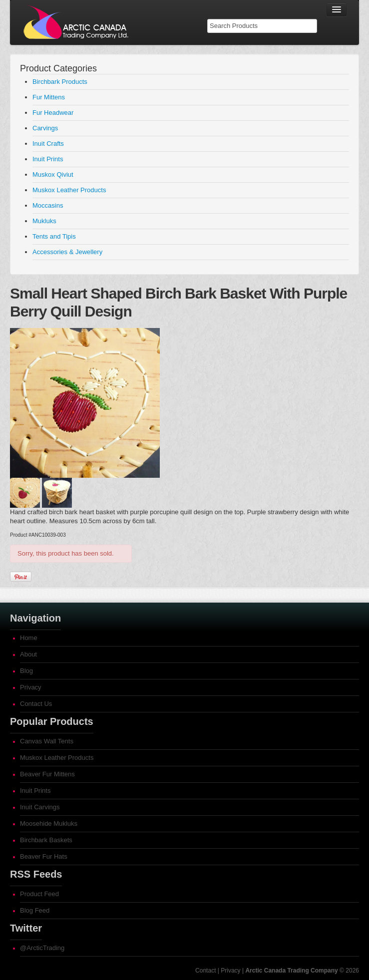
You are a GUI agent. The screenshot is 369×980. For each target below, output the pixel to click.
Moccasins (48, 205)
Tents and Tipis (54, 236)
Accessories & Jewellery (67, 252)
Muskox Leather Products (69, 190)
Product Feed (39, 894)
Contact (205, 971)
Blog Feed (35, 910)
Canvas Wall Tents (47, 741)
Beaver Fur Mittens (47, 774)
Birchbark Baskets (46, 840)
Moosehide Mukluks (49, 823)
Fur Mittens (49, 97)
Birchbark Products (60, 82)
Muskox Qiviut (53, 174)
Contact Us (36, 704)
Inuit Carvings (40, 807)
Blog (26, 671)
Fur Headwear (53, 113)
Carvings (45, 128)
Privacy (31, 687)
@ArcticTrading (42, 948)
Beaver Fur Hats (44, 856)
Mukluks (44, 221)
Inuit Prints (48, 159)
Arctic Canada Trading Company (291, 971)
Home (29, 638)
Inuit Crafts (48, 144)
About (28, 654)
